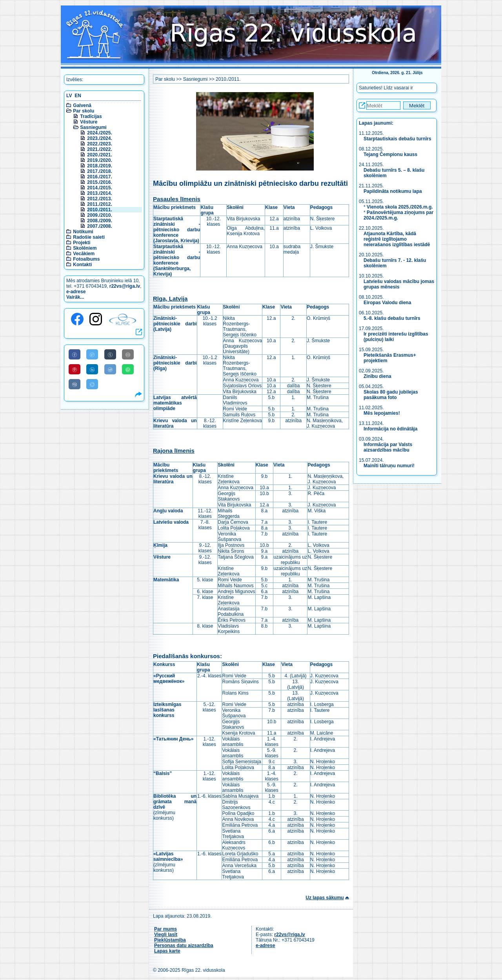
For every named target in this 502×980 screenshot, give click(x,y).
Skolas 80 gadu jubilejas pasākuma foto (391, 395)
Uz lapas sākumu (325, 898)
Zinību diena (377, 376)
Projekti (82, 243)
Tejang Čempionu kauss (390, 154)
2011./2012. (99, 204)
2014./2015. (99, 188)
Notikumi (83, 232)
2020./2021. (99, 155)
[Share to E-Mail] (128, 354)
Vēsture (89, 122)
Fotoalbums (86, 259)
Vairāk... (75, 297)
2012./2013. (99, 199)
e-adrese (76, 292)
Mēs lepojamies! (382, 413)
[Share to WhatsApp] (128, 369)
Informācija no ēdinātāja (390, 429)
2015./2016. (99, 182)
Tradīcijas (91, 116)
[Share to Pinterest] (75, 369)
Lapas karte (167, 951)
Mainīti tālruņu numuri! (389, 466)
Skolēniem (85, 248)
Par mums (166, 929)
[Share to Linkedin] (92, 369)
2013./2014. (99, 193)
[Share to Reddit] (110, 369)
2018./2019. (99, 166)
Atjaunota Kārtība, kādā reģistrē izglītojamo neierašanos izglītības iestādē (397, 239)
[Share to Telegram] (92, 384)
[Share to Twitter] (92, 354)
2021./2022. (99, 149)
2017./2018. (99, 171)
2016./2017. (99, 177)
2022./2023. (99, 144)
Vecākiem (84, 254)
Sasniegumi (93, 127)
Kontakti (82, 265)
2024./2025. (99, 133)
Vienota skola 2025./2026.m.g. (400, 207)
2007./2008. (99, 226)
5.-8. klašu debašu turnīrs (392, 318)
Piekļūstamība (170, 940)
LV (69, 96)
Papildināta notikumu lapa (393, 191)
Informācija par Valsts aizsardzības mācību (388, 447)
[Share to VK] (75, 384)
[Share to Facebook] (75, 354)
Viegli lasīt (166, 935)
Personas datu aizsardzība (184, 946)
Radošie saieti (89, 237)
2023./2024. (99, 138)
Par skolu (84, 111)
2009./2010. (99, 215)
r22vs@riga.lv (125, 286)
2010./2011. (99, 210)
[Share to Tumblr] (110, 354)
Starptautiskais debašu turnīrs (398, 139)
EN (78, 96)
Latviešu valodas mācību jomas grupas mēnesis (399, 284)
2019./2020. (99, 160)
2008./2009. (99, 221)
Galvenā (82, 105)
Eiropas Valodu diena (387, 303)
